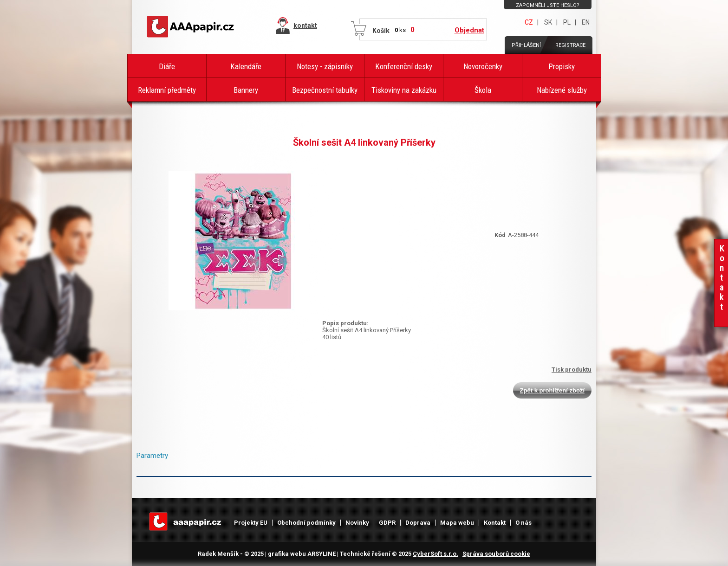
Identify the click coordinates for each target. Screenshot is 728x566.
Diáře (167, 66)
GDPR (387, 523)
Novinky (357, 523)
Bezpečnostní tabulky (325, 90)
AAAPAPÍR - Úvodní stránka (192, 27)
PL (567, 22)
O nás (523, 523)
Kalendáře (246, 66)
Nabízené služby (562, 90)
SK (548, 22)
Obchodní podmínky (306, 523)
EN (586, 22)
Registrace (570, 45)
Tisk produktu (572, 370)
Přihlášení (526, 45)
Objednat (469, 30)
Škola (483, 90)
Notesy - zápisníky (325, 66)
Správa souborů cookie (496, 554)
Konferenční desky (404, 66)
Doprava (418, 523)
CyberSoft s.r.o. (435, 554)
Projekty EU (251, 523)
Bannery (246, 90)
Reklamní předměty (167, 90)
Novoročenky (483, 66)
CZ (529, 22)
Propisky (562, 66)
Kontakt (495, 523)
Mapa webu (457, 523)
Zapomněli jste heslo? (548, 5)
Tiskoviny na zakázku (404, 90)
